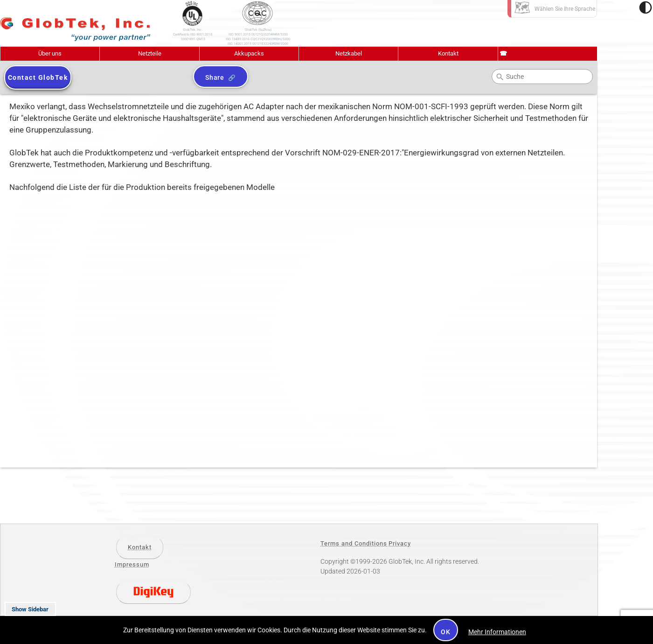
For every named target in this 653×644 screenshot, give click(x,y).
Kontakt (448, 53)
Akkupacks (249, 53)
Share (215, 77)
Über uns (50, 53)
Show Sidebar (30, 609)
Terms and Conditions (354, 543)
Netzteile (150, 53)
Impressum (132, 564)
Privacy (400, 543)
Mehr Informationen (497, 632)
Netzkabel (349, 53)
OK (446, 632)
